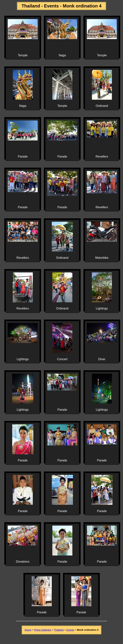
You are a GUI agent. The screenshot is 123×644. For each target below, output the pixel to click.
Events (70, 630)
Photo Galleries (43, 630)
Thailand (59, 630)
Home (28, 630)
